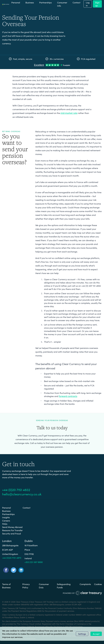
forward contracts (68, 396)
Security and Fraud (12, 533)
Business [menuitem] (30, 2)
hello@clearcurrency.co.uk (22, 494)
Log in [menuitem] (88, 4)
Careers (6, 521)
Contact (26, 508)
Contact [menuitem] (76, 2)
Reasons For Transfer (12, 530)
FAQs (5, 524)
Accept (96, 634)
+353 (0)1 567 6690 (34, 562)
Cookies (98, 584)
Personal (6, 508)
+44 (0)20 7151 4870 (12, 558)
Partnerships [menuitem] (45, 2)
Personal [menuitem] (16, 2)
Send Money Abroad (12, 527)
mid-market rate (69, 113)
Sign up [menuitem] (97, 4)
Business (6, 511)
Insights (6, 517)
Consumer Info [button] (62, 4)
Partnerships (8, 514)
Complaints (85, 584)
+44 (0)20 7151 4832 (16, 490)
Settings (82, 634)
